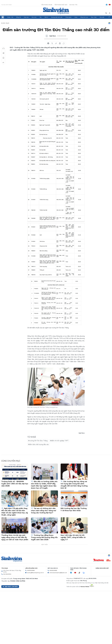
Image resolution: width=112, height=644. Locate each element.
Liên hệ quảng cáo (31, 568)
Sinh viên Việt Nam (12, 559)
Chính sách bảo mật (102, 568)
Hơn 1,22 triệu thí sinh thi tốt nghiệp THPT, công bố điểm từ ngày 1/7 (73, 537)
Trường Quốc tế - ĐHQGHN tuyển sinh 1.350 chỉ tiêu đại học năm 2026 (15, 484)
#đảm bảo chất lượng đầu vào (38, 444)
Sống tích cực (84, 17)
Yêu (41, 17)
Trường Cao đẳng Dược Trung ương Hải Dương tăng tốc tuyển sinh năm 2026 (44, 537)
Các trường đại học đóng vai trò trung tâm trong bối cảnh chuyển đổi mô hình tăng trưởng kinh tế (74, 485)
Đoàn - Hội (10, 17)
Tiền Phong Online (47, 5)
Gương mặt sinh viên (57, 17)
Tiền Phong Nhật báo (61, 5)
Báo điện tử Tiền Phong (56, 11)
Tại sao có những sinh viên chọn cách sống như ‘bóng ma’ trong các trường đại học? (44, 510)
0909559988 (31, 570)
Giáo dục (26, 17)
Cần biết (102, 17)
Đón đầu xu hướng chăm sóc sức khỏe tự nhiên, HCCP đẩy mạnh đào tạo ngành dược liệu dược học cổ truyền (44, 485)
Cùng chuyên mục (11, 461)
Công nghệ (68, 17)
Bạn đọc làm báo (10, 586)
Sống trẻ (19, 17)
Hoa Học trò (73, 5)
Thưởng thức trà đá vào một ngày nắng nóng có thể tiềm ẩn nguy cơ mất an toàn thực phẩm (15, 537)
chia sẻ (48, 43)
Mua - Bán (94, 17)
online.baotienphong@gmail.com (58, 573)
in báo (60, 43)
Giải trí (46, 17)
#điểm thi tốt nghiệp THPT (59, 441)
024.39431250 (7, 574)
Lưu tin (3, 58)
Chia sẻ (3, 53)
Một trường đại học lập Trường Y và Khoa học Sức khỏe (74, 509)
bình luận (64, 43)
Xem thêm (109, 17)
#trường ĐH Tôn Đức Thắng (38, 441)
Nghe (3, 48)
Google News (109, 23)
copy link (56, 43)
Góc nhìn (34, 17)
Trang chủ (3, 17)
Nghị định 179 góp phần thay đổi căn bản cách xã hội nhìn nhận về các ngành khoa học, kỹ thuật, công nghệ (15, 512)
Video (76, 17)
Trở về (3, 63)
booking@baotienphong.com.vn (35, 573)
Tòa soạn (5, 568)
